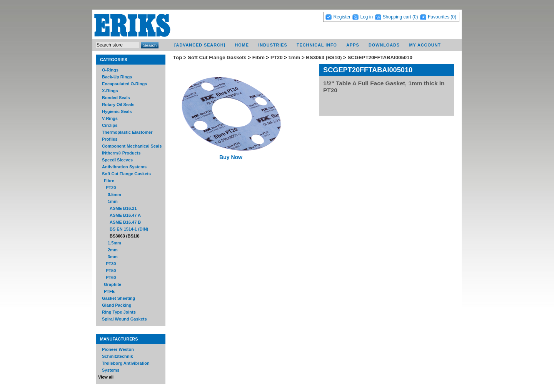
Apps (353, 45)
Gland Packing (117, 305)
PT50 (111, 271)
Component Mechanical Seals (132, 146)
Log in (366, 17)
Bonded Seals (116, 98)
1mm (113, 201)
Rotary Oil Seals (118, 105)
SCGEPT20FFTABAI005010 (380, 57)
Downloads (384, 45)
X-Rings (110, 91)
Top (178, 57)
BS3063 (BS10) (125, 236)
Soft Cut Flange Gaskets (126, 174)
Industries (273, 45)
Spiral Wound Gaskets (124, 319)
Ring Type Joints (119, 312)
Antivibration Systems (124, 167)
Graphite (113, 284)
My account (425, 45)
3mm (113, 257)
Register (342, 17)
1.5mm (114, 243)
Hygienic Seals (117, 111)
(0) (415, 17)
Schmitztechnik (118, 356)
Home (242, 45)
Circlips (110, 125)
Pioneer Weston (118, 349)
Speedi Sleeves (117, 160)
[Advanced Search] (200, 45)
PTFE (109, 291)
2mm (113, 250)
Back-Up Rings (117, 77)
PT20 (111, 188)
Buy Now (231, 157)
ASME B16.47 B (125, 222)
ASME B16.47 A (125, 215)
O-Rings (110, 70)
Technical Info (317, 45)
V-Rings (110, 118)
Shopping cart (397, 17)
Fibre (109, 181)
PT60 (111, 277)
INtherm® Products (121, 153)
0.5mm (114, 194)
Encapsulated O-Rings (124, 84)
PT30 (111, 264)
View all (106, 377)
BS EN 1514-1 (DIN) (129, 229)
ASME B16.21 (123, 208)
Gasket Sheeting (118, 298)
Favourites (439, 17)
